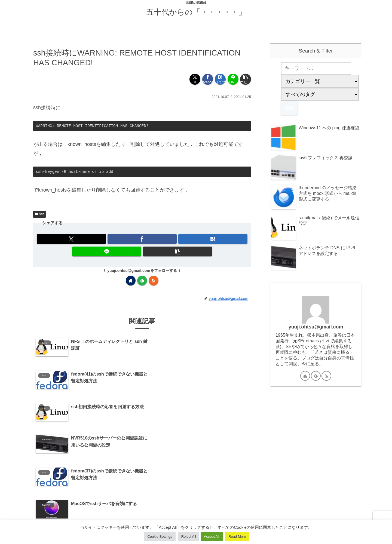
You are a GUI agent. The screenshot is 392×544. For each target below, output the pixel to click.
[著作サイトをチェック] (131, 281)
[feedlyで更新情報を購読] (142, 281)
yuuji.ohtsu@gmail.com (316, 327)
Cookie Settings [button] (160, 537)
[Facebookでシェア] (208, 79)
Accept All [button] (212, 537)
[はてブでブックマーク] (220, 79)
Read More (237, 537)
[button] (246, 79)
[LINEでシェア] (233, 79)
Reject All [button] (189, 537)
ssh (39, 214)
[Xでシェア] (195, 79)
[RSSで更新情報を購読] (154, 281)
